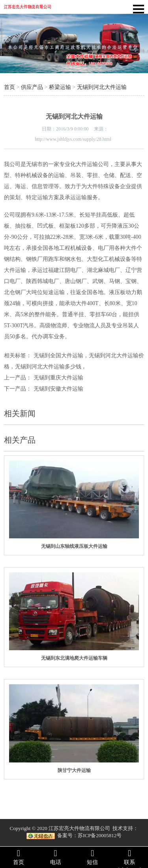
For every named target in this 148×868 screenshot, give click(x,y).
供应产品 (32, 87)
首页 (9, 87)
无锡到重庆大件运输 (58, 378)
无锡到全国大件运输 (58, 356)
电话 (56, 857)
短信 (93, 857)
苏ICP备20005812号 (100, 835)
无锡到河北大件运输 (102, 87)
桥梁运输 (60, 87)
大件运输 (15, 270)
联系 (129, 857)
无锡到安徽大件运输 (58, 389)
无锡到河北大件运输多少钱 (48, 367)
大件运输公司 (92, 164)
